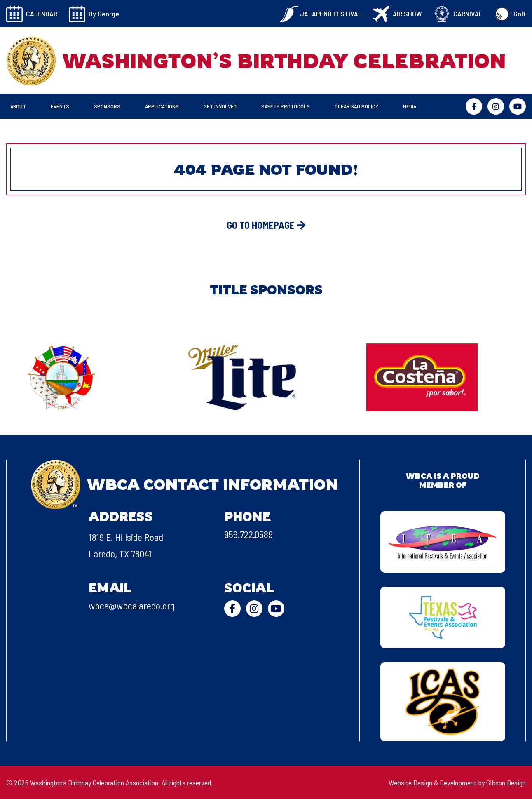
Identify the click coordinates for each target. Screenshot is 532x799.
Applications (162, 106)
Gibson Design (506, 783)
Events (60, 106)
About (18, 106)
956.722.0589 (248, 534)
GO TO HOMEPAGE (266, 225)
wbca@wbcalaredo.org (132, 605)
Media (410, 106)
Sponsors (107, 106)
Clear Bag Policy (356, 106)
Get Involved (220, 106)
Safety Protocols (286, 106)
